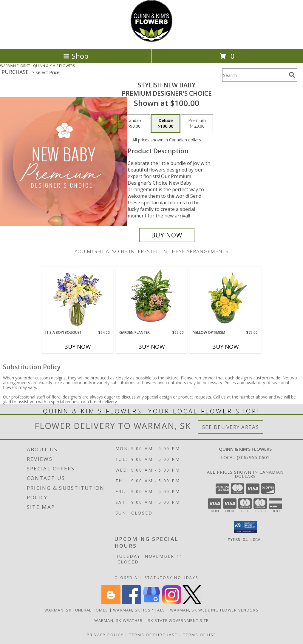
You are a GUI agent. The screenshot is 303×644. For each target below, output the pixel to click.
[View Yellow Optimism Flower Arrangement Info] (226, 298)
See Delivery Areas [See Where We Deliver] (231, 427)
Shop (76, 56)
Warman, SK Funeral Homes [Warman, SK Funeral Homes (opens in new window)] (76, 610)
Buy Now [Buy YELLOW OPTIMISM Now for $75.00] (225, 347)
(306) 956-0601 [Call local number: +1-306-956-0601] (253, 457)
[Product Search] (254, 75)
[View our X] (192, 603)
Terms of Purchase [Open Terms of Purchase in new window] (153, 635)
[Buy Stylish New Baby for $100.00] (167, 235)
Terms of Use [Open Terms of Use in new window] (200, 635)
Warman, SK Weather (118, 620)
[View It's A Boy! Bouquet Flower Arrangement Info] (78, 298)
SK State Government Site (178, 620)
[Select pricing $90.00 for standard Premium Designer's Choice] (134, 123)
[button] (245, 527)
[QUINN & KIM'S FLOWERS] (151, 40)
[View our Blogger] (111, 603)
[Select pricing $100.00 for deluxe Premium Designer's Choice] (166, 123)
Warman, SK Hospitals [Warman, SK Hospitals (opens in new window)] (139, 610)
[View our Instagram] (172, 603)
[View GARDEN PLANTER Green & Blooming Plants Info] (152, 298)
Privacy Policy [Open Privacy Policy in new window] (105, 635)
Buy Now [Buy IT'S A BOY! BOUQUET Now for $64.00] (78, 347)
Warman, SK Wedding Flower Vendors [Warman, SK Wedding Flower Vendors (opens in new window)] (214, 610)
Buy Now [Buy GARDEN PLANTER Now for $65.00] (151, 347)
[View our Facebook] (131, 603)
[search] (292, 75)
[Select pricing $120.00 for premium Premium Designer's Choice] (197, 123)
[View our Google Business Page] (151, 603)
